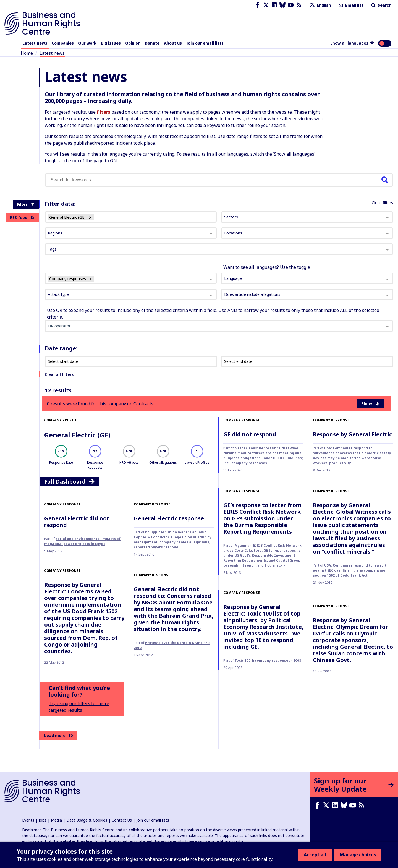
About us (173, 43)
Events (28, 820)
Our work (87, 43)
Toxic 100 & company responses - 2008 (268, 660)
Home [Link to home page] (27, 53)
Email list (350, 5)
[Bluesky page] (282, 5)
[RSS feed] (299, 5)
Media (56, 820)
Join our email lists (205, 43)
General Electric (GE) (77, 435)
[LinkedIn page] (274, 5)
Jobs (43, 820)
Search (381, 5)
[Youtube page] (291, 5)
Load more (58, 735)
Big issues (111, 43)
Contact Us (122, 820)
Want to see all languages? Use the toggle (267, 267)
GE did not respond (250, 434)
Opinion (133, 43)
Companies (63, 43)
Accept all (315, 855)
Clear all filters (59, 374)
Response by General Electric (352, 434)
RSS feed (22, 217)
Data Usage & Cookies (87, 820)
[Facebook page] (258, 5)
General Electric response (169, 518)
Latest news (35, 43)
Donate (152, 43)
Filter (26, 204)
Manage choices (358, 855)
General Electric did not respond (77, 522)
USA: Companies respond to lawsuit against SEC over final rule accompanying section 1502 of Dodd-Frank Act (350, 570)
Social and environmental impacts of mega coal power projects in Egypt (82, 541)
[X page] (266, 5)
